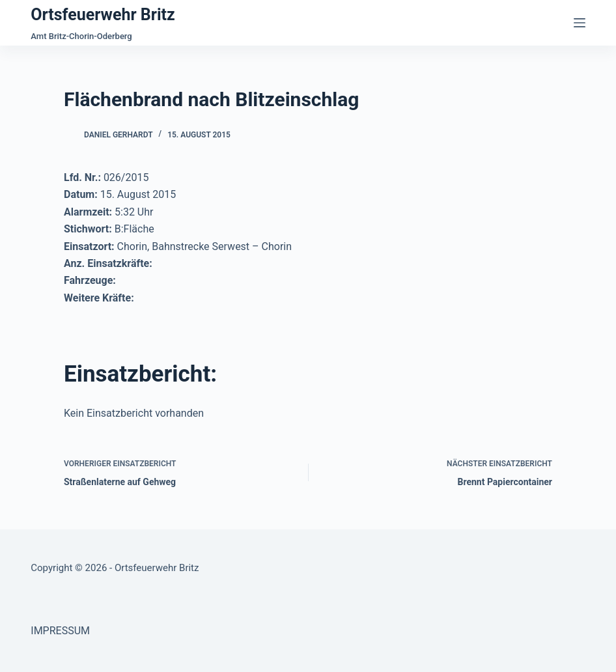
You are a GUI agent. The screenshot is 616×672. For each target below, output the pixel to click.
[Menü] (580, 23)
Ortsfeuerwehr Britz (103, 15)
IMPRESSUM (60, 631)
